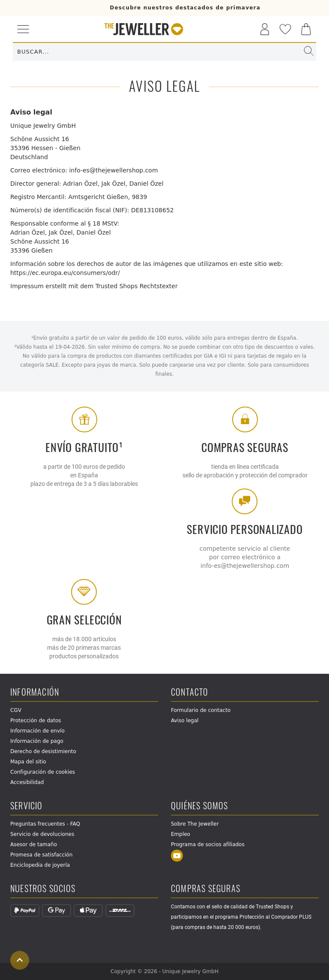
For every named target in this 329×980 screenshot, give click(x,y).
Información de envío (37, 731)
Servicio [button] (27, 806)
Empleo (181, 834)
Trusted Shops (117, 286)
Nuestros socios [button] (43, 889)
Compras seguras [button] (206, 889)
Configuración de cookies (43, 772)
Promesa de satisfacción (41, 855)
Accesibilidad (27, 782)
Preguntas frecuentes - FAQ (45, 824)
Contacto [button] (190, 692)
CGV (16, 710)
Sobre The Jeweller (195, 824)
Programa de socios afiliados (208, 844)
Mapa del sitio (28, 762)
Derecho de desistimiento (43, 751)
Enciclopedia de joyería (40, 865)
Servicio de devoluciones (42, 834)
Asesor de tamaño (34, 844)
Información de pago (37, 741)
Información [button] (35, 692)
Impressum (27, 286)
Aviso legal (185, 721)
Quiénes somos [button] (200, 806)
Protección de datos (36, 721)
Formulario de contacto (201, 710)
